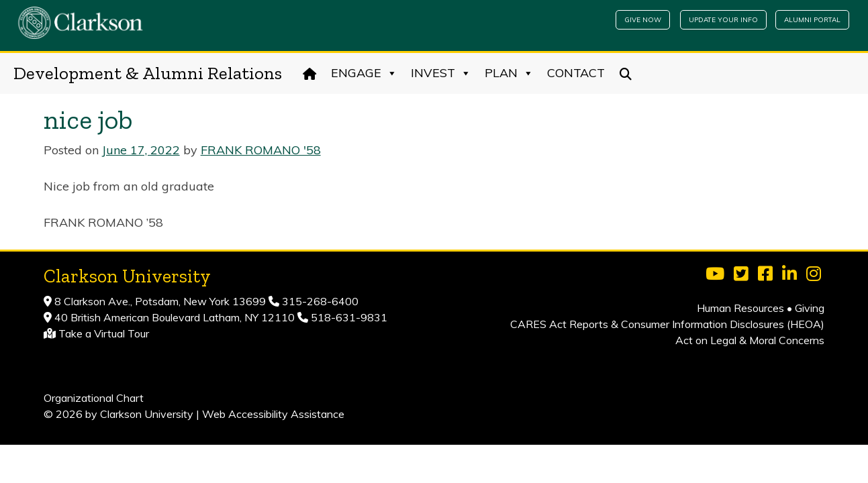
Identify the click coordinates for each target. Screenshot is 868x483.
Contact (576, 73)
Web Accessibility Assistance (273, 414)
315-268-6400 (319, 301)
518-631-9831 (348, 317)
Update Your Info (723, 20)
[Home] (310, 73)
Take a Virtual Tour (104, 333)
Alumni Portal (812, 20)
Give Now (643, 20)
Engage (364, 73)
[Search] (626, 73)
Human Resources (740, 308)
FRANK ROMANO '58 (261, 150)
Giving (810, 308)
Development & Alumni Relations (148, 73)
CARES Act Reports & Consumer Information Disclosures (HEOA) (667, 324)
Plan (509, 73)
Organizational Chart (94, 398)
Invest (441, 73)
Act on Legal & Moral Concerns (750, 340)
